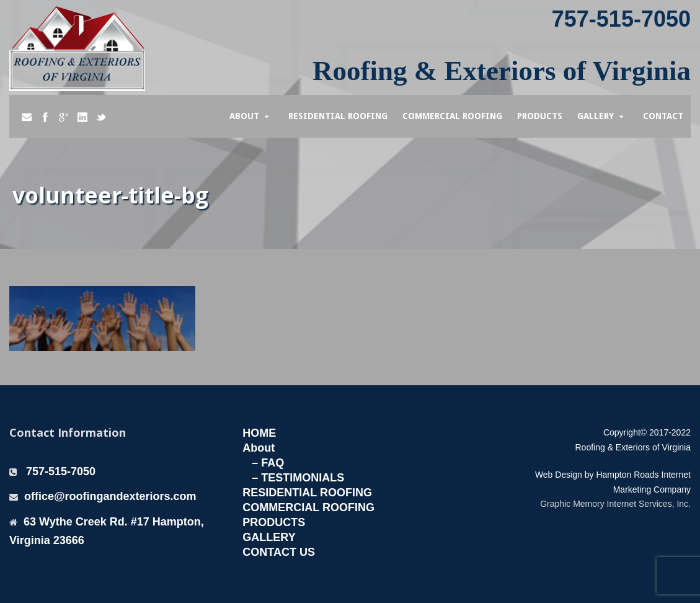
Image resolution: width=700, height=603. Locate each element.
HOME (259, 433)
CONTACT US (279, 552)
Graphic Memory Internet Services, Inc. (615, 504)
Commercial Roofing (452, 116)
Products (540, 116)
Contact (663, 116)
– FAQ (268, 463)
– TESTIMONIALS (298, 478)
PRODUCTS (274, 522)
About (244, 116)
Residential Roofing (338, 116)
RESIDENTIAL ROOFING (307, 493)
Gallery (596, 116)
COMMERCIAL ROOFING (308, 507)
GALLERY (269, 537)
